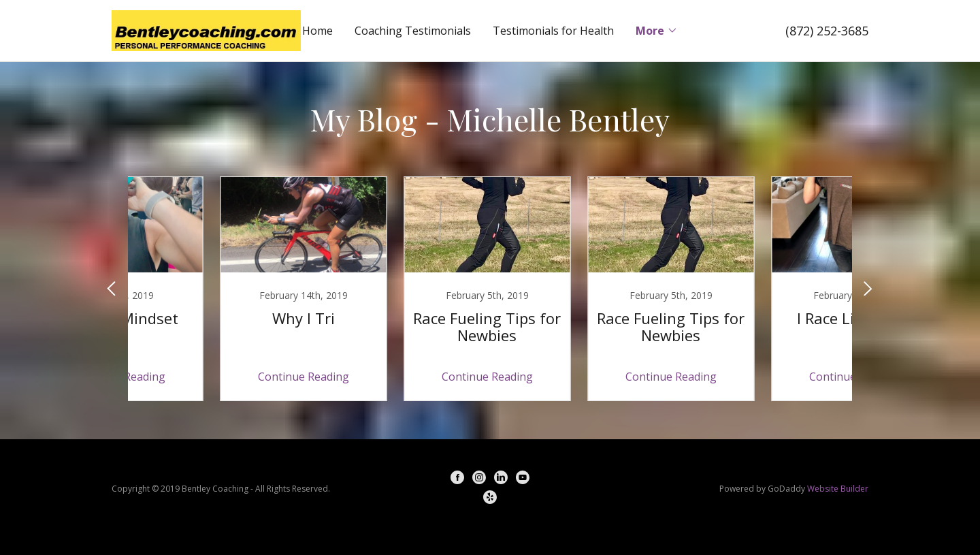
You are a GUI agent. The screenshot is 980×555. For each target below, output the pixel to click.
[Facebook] (457, 479)
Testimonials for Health (553, 31)
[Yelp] (490, 499)
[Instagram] (479, 479)
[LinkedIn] (501, 479)
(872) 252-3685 (827, 31)
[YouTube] (523, 479)
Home (317, 31)
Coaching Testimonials (413, 31)
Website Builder (838, 489)
